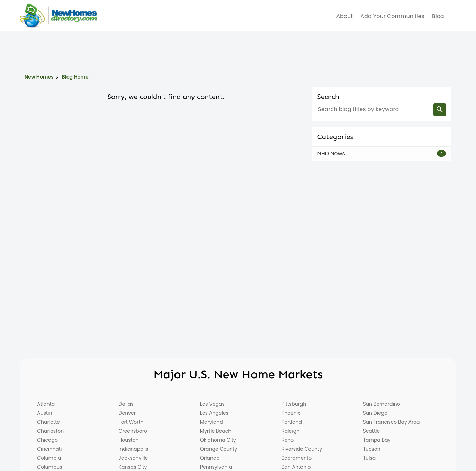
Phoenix (291, 413)
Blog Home (75, 77)
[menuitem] (452, 16)
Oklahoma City (218, 440)
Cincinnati (49, 449)
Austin (44, 413)
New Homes (39, 77)
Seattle (371, 431)
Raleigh (290, 431)
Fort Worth (131, 422)
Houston (129, 440)
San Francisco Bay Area (391, 422)
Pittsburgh (294, 404)
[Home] (59, 16)
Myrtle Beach (216, 431)
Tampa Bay (377, 440)
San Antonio (296, 467)
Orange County (219, 449)
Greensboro (133, 431)
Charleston (50, 431)
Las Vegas (212, 404)
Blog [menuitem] (438, 16)
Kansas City (133, 467)
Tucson (371, 449)
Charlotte (48, 422)
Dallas (126, 404)
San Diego (375, 413)
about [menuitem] (344, 16)
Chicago (47, 440)
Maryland (212, 422)
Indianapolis (134, 449)
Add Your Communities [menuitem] (392, 16)
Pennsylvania (216, 467)
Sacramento (297, 458)
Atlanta (46, 404)
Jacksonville (133, 458)
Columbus (50, 467)
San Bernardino (381, 404)
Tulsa (369, 458)
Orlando (210, 458)
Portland (292, 422)
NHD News (331, 153)
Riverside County (302, 449)
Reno (288, 440)
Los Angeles (214, 413)
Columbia (49, 458)
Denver (127, 413)
